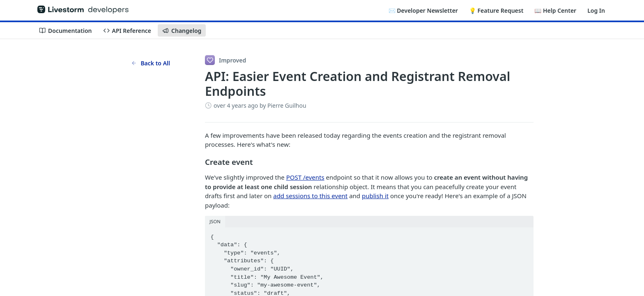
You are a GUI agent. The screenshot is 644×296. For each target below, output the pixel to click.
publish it (375, 196)
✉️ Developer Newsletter (423, 10)
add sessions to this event (310, 196)
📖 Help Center (555, 10)
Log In (596, 10)
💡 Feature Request (496, 10)
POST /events (305, 177)
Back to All (151, 63)
